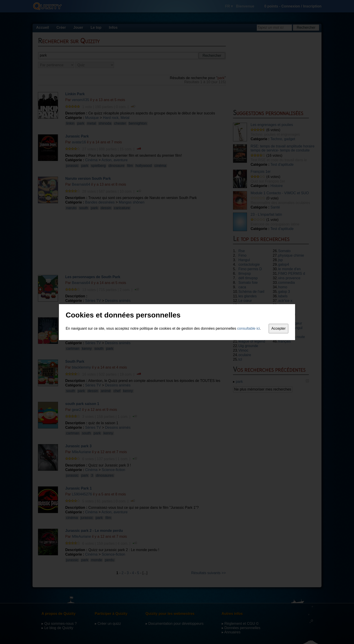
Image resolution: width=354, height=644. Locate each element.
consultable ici (249, 328)
